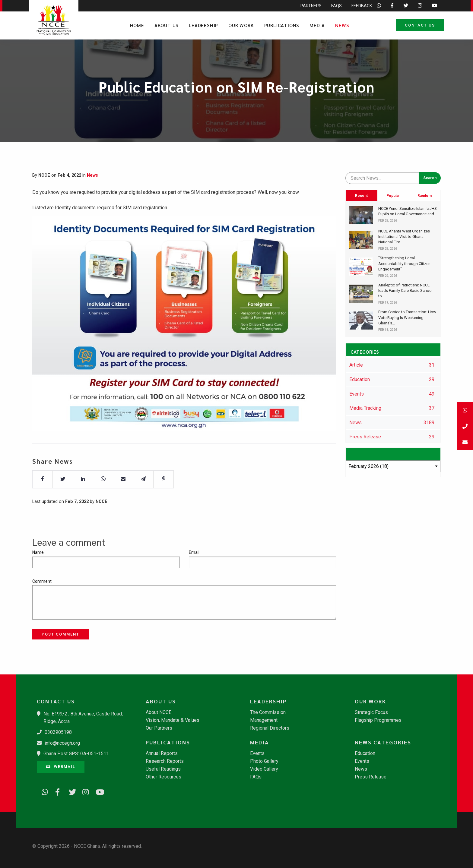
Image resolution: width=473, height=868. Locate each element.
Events (257, 753)
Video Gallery (264, 769)
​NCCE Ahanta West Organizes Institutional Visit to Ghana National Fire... (404, 237)
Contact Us (420, 25)
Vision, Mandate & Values (173, 720)
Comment (42, 581)
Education (365, 753)
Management (264, 720)
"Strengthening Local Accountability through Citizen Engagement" (404, 263)
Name (38, 552)
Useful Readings (163, 769)
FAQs (256, 777)
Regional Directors (270, 728)
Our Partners (159, 728)
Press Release (371, 777)
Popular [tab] (393, 196)
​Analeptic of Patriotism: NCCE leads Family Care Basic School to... (405, 290)
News (342, 25)
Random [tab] (425, 196)
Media (317, 25)
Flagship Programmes (378, 720)
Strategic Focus (371, 712)
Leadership (203, 25)
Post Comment (60, 634)
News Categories (383, 742)
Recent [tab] (361, 196)
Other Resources (163, 777)
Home (137, 25)
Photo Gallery (264, 761)
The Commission (268, 712)
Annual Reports (162, 753)
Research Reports (165, 761)
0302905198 (58, 732)
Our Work (241, 25)
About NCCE (159, 712)
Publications (282, 25)
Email (194, 552)
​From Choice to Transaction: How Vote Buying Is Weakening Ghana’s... (407, 317)
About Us (167, 25)
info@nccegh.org (62, 743)
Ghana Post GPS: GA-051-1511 (76, 754)
